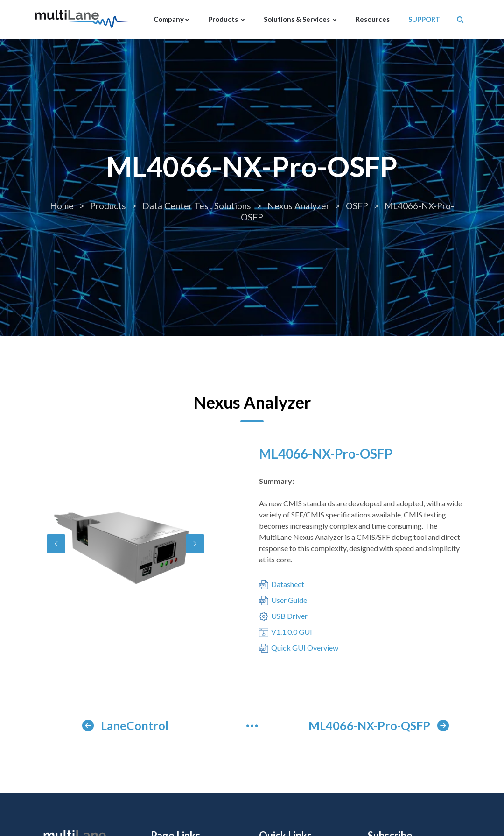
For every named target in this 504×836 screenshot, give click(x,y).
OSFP (358, 206)
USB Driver (283, 616)
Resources (373, 19)
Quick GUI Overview (299, 648)
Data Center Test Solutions (198, 206)
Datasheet (282, 585)
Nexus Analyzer (299, 206)
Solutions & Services (300, 19)
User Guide (283, 601)
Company (171, 19)
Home (63, 206)
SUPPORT (424, 19)
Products (227, 19)
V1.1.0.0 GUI (286, 632)
